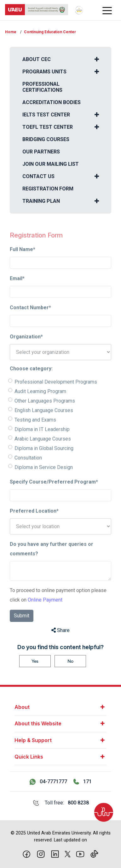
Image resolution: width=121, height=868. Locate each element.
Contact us (38, 176)
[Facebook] (27, 853)
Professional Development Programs (56, 393)
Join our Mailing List (51, 164)
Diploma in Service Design (44, 478)
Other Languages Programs (45, 412)
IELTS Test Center (46, 115)
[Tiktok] (94, 853)
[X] (68, 853)
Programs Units (44, 72)
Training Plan (41, 201)
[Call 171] (83, 782)
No (70, 661)
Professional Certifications (42, 87)
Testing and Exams (35, 431)
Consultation (28, 469)
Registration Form (48, 189)
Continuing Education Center (50, 32)
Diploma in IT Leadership (42, 440)
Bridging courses (46, 139)
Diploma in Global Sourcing (44, 459)
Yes (35, 661)
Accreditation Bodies (52, 102)
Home (11, 32)
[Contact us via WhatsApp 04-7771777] (48, 782)
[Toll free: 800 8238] (60, 803)
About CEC (37, 59)
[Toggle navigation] (107, 10)
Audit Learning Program (40, 402)
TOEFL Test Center (48, 127)
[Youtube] (80, 853)
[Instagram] (41, 853)
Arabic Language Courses (43, 450)
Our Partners (41, 152)
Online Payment (45, 611)
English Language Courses (44, 421)
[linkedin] (55, 853)
